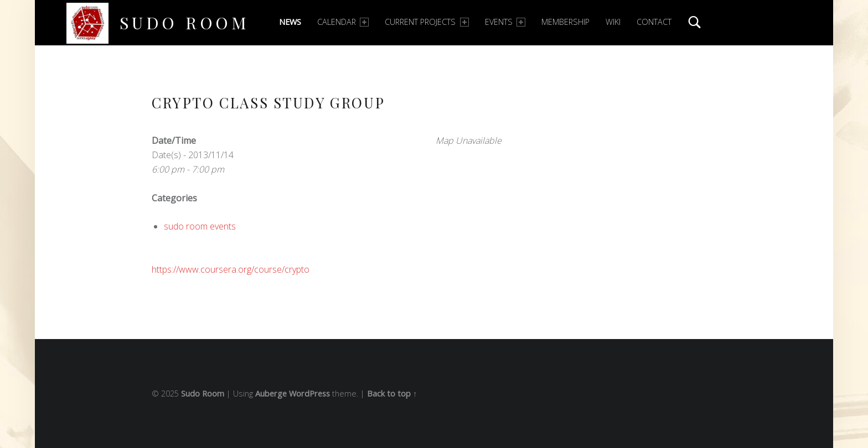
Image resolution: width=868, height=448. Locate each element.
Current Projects (427, 22)
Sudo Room (185, 22)
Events (505, 22)
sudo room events (200, 226)
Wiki (613, 22)
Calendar (343, 22)
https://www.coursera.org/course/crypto (231, 269)
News (290, 22)
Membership (565, 22)
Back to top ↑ (392, 394)
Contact (654, 22)
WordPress (309, 394)
